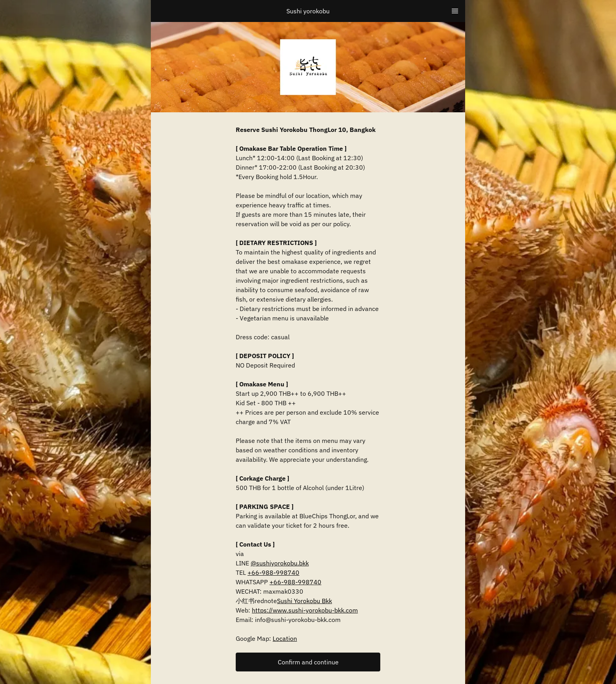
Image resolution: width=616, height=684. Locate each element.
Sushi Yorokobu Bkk (304, 601)
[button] (308, 662)
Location (285, 638)
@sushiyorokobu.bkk (280, 563)
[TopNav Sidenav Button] (455, 11)
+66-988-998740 (273, 572)
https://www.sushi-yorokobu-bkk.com (305, 610)
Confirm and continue (308, 662)
